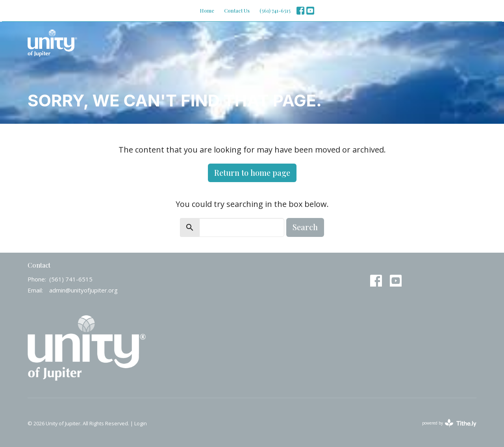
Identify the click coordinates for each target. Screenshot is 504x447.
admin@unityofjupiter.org (83, 290)
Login (141, 423)
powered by (449, 423)
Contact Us (237, 10)
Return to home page (252, 172)
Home (207, 10)
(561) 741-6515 (275, 10)
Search (305, 227)
